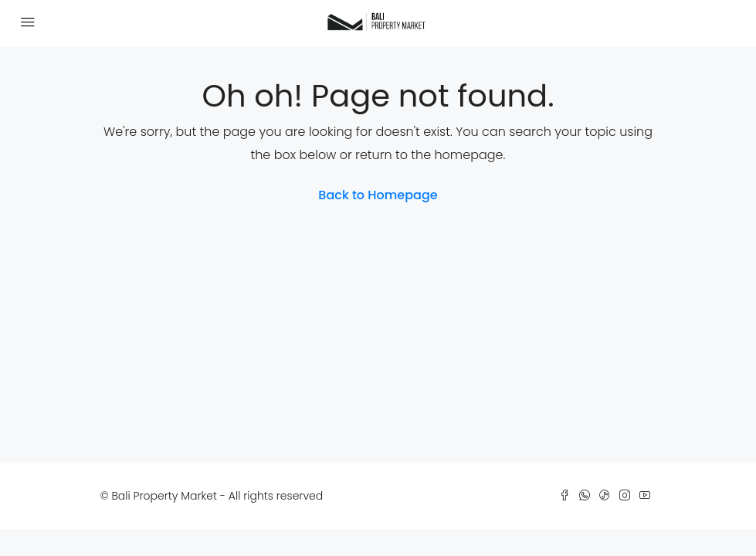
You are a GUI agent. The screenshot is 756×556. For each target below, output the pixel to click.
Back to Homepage (378, 195)
